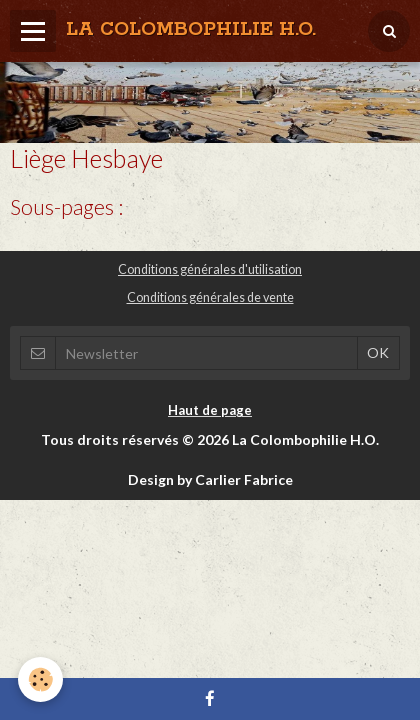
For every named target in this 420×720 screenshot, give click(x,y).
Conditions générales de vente (210, 297)
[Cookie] (40, 679)
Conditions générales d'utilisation (210, 269)
